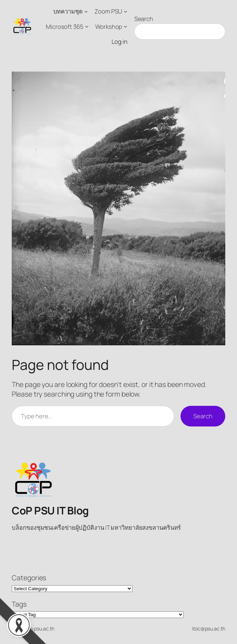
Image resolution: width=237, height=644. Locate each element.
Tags (19, 604)
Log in (119, 41)
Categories (29, 578)
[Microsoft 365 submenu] (87, 26)
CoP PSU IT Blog (50, 511)
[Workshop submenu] (125, 26)
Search (144, 19)
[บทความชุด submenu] (86, 11)
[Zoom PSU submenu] (125, 11)
